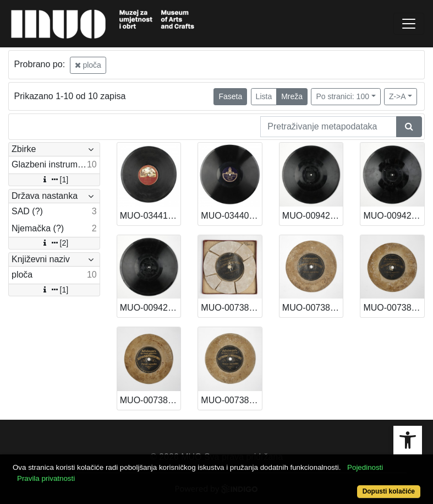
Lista (264, 96)
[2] (54, 243)
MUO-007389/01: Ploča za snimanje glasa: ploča (231, 400)
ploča (88, 65)
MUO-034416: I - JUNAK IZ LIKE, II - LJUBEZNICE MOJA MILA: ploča (150, 216)
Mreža (292, 96)
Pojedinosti (365, 467)
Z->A (398, 96)
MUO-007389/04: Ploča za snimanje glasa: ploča (394, 308)
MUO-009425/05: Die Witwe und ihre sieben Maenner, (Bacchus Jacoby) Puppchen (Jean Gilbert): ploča (313, 216)
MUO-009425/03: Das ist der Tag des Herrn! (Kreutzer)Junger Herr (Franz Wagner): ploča (394, 216)
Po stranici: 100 (342, 96)
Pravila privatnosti (46, 478)
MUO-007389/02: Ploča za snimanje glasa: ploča (150, 400)
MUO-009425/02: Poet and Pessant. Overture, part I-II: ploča (150, 308)
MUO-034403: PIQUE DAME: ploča (231, 216)
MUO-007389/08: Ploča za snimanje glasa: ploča (231, 308)
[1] (54, 180)
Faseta (230, 96)
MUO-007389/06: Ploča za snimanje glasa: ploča (313, 308)
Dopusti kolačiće (389, 491)
